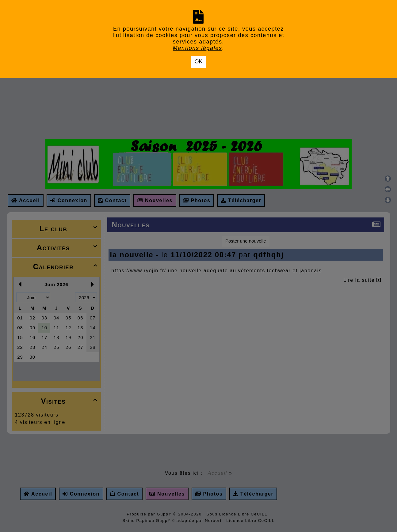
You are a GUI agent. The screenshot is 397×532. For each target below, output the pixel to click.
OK (198, 62)
